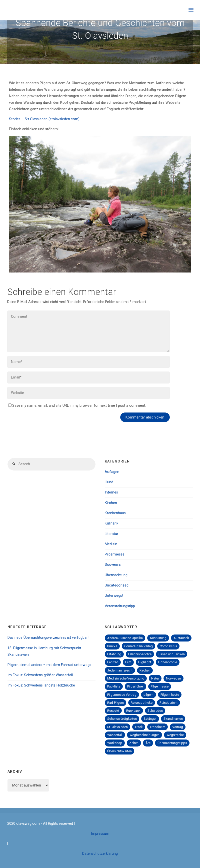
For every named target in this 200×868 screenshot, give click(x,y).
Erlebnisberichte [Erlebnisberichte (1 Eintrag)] (140, 654)
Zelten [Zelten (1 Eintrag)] (134, 743)
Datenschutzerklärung (100, 854)
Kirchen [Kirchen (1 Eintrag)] (145, 670)
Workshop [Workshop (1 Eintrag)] (115, 743)
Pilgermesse (115, 554)
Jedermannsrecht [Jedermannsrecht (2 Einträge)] (120, 670)
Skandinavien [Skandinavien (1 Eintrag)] (173, 719)
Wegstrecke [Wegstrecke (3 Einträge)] (175, 735)
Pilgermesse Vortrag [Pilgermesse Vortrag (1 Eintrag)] (122, 695)
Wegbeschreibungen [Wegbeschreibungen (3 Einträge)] (144, 735)
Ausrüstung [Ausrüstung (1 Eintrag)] (158, 638)
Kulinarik (111, 523)
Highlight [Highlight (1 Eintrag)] (145, 662)
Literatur (111, 534)
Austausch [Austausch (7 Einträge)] (181, 638)
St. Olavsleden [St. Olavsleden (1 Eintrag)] (117, 727)
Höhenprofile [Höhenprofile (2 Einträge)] (168, 662)
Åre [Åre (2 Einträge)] (148, 743)
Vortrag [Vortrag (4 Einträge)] (178, 727)
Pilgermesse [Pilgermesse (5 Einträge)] (160, 686)
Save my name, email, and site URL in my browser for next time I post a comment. (77, 406)
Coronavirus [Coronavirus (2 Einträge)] (168, 646)
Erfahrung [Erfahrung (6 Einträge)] (114, 654)
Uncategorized (117, 585)
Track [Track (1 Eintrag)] (139, 727)
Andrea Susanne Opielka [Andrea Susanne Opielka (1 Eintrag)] (125, 638)
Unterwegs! (114, 596)
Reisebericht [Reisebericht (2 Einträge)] (168, 703)
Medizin (111, 544)
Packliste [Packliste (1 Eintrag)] (114, 686)
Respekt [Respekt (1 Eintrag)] (113, 711)
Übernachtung (116, 575)
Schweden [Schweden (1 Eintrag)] (155, 711)
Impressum (100, 834)
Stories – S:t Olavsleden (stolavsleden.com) (44, 119)
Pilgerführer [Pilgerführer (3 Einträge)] (135, 686)
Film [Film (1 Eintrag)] (128, 662)
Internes (111, 492)
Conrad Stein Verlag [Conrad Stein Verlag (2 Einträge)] (138, 646)
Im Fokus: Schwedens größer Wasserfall (40, 675)
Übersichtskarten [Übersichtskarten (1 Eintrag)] (119, 751)
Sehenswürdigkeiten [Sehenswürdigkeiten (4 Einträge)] (122, 719)
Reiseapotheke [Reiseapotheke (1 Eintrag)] (142, 703)
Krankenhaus (115, 513)
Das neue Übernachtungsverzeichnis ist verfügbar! (48, 638)
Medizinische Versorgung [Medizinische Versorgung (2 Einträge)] (126, 678)
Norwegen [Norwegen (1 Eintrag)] (173, 678)
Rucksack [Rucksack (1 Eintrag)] (133, 711)
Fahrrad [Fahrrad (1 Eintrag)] (113, 662)
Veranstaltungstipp (120, 606)
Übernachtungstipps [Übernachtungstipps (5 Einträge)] (172, 743)
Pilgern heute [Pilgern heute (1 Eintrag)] (170, 695)
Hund (109, 482)
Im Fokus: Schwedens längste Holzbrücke (41, 685)
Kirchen (111, 503)
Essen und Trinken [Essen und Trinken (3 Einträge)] (172, 654)
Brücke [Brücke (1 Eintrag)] (112, 646)
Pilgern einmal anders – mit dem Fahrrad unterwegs (49, 665)
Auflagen (112, 472)
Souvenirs (113, 565)
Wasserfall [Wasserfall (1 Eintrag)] (115, 735)
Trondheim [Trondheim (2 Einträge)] (157, 727)
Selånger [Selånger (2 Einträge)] (150, 719)
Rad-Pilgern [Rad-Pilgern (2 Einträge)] (115, 703)
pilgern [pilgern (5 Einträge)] (148, 695)
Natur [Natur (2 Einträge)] (155, 678)
